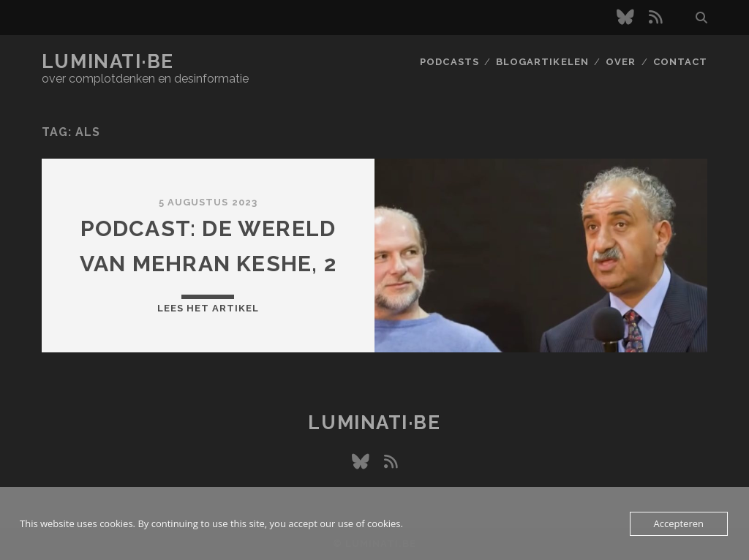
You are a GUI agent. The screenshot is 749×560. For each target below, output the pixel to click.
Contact (680, 62)
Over (621, 62)
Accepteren (679, 523)
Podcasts (449, 62)
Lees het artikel (208, 308)
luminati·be (108, 61)
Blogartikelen (542, 62)
